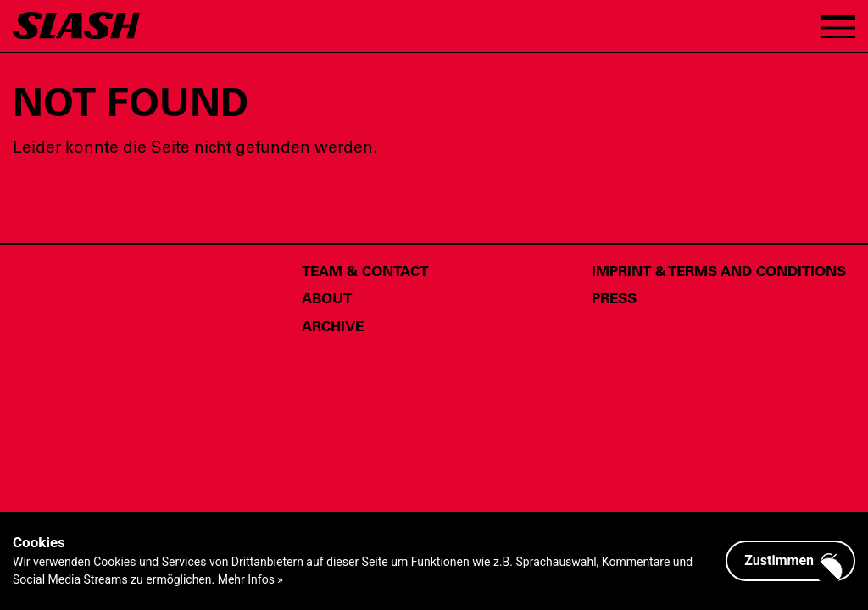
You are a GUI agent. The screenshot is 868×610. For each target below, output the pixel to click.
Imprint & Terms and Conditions (719, 270)
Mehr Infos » (250, 579)
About (327, 297)
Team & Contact (365, 270)
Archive (333, 325)
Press (614, 297)
